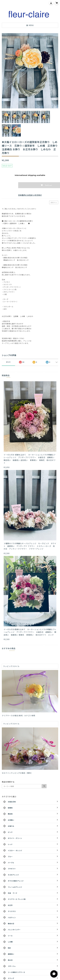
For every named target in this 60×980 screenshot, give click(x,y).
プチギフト (12, 869)
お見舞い (11, 820)
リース (10, 936)
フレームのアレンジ (15, 887)
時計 (9, 948)
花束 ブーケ (13, 893)
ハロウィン (12, 917)
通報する (54, 202)
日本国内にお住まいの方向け (30, 195)
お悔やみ (11, 826)
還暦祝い (11, 954)
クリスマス (12, 911)
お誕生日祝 (12, 802)
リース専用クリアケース (16, 972)
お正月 (10, 905)
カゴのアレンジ (13, 875)
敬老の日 (11, 923)
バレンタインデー (14, 930)
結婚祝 (10, 808)
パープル (11, 863)
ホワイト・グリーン (15, 838)
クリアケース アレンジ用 (17, 899)
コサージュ (12, 966)
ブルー (10, 856)
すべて (8, 362)
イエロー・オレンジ (15, 850)
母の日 (10, 960)
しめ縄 (10, 942)
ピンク (10, 832)
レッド (10, 844)
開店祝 (10, 814)
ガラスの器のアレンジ (16, 881)
